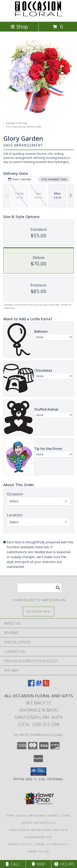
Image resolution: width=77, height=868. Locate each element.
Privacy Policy (20, 844)
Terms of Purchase (51, 844)
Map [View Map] (39, 864)
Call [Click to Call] (13, 864)
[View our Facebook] (31, 685)
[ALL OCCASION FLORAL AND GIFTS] (39, 16)
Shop (19, 27)
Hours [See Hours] (64, 864)
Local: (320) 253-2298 (39, 724)
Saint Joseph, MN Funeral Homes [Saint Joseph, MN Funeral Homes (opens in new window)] (33, 816)
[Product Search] (39, 588)
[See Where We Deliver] (39, 611)
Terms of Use (39, 851)
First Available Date (54, 179)
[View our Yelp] (46, 685)
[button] (38, 771)
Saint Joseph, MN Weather (30, 830)
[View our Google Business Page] (39, 685)
